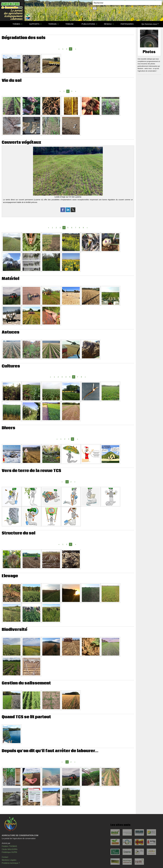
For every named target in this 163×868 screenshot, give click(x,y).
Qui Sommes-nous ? (150, 24)
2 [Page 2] (67, 49)
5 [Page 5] (68, 228)
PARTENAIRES (127, 24)
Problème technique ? (11, 863)
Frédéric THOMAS (9, 846)
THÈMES (16, 24)
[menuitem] (5, 24)
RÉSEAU (108, 24)
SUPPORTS (34, 24)
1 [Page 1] (63, 49)
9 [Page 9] (83, 228)
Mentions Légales (9, 860)
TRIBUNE (70, 24)
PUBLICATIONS (88, 24)
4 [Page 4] (66, 377)
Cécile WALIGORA (10, 849)
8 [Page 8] (80, 228)
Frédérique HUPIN (9, 852)
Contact (5, 857)
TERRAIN (52, 24)
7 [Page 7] (76, 228)
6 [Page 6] (72, 228)
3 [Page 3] (72, 91)
